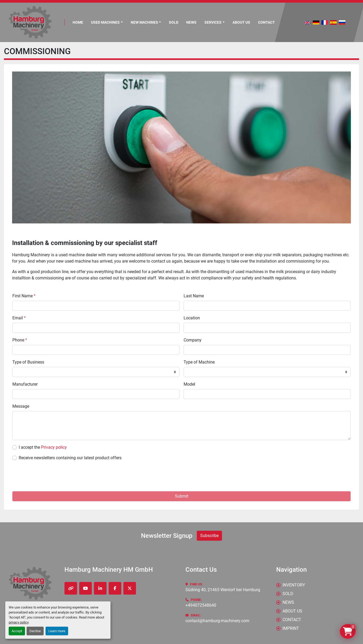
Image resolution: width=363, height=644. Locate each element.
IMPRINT (291, 628)
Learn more (57, 631)
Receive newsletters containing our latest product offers (70, 458)
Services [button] (213, 22)
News (191, 22)
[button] (146, 22)
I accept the (43, 447)
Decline (35, 631)
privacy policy (19, 622)
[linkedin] (100, 588)
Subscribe (209, 536)
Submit (182, 496)
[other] (71, 588)
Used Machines (105, 22)
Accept (17, 631)
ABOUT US (241, 22)
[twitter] (130, 588)
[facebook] (115, 588)
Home (78, 22)
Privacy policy (54, 447)
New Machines (144, 22)
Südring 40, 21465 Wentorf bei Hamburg (223, 590)
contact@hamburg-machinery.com (217, 621)
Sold (174, 22)
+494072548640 (201, 605)
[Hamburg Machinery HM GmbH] (30, 583)
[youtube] (85, 588)
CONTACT (266, 22)
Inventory (294, 585)
